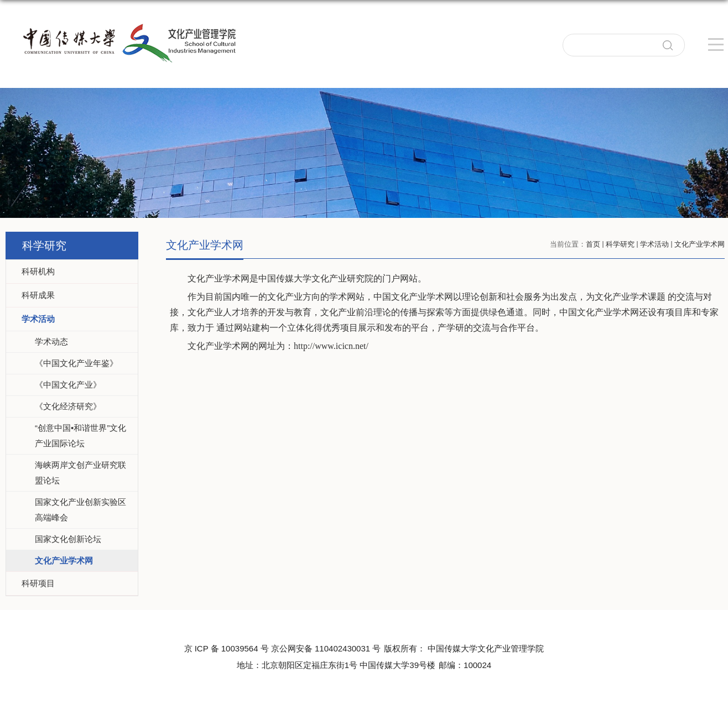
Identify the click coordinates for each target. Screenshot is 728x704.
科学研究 (620, 244)
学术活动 (654, 244)
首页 (593, 244)
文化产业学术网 (700, 244)
